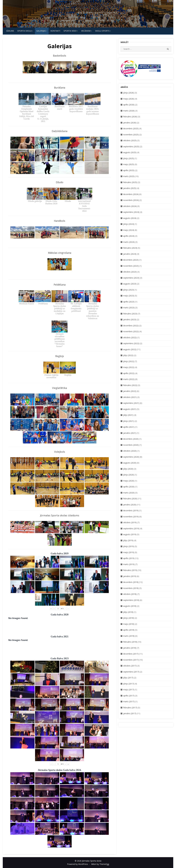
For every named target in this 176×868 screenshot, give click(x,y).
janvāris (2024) (130, 254)
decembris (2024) (131, 194)
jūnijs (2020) (129, 475)
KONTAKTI (55, 31)
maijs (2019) (129, 552)
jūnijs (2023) (129, 290)
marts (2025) (129, 176)
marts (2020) (129, 493)
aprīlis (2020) (129, 487)
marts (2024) (129, 242)
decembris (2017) (131, 654)
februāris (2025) (130, 182)
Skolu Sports (102, 31)
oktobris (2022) (130, 337)
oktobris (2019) (130, 522)
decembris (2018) (131, 582)
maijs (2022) (129, 367)
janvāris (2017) (130, 713)
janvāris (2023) (130, 319)
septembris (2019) (131, 528)
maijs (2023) (129, 296)
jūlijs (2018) (128, 612)
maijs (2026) (129, 99)
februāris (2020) (130, 499)
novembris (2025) (131, 135)
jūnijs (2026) (129, 93)
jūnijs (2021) (129, 421)
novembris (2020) (131, 445)
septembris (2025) (131, 146)
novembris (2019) (131, 517)
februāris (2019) (130, 570)
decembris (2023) (131, 260)
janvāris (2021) (130, 433)
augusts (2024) (130, 218)
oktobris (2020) (130, 451)
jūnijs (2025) (129, 158)
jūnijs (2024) (129, 224)
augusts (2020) (130, 463)
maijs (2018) (129, 624)
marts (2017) (129, 701)
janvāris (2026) (130, 123)
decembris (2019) (131, 510)
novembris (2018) (131, 588)
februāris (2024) (130, 248)
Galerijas (41, 31)
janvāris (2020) (130, 505)
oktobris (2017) (130, 666)
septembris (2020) (131, 457)
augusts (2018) (130, 606)
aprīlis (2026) (129, 105)
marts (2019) (129, 564)
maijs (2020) (129, 481)
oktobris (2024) (130, 206)
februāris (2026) (130, 117)
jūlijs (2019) (128, 540)
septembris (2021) (131, 403)
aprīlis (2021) (129, 427)
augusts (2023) (130, 284)
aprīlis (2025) (129, 170)
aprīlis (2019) (129, 558)
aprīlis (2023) (129, 302)
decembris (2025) (131, 128)
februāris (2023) (130, 314)
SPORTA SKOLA (24, 31)
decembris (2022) (131, 326)
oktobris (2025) (130, 140)
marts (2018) (129, 636)
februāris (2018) (130, 642)
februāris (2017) (130, 708)
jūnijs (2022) (129, 361)
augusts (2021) (130, 409)
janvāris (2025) (130, 188)
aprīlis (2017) (129, 696)
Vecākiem (86, 31)
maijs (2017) (129, 690)
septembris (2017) (131, 672)
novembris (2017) (131, 660)
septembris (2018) (131, 600)
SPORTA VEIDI (70, 31)
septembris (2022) (131, 343)
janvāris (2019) (130, 576)
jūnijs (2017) (129, 684)
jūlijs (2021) (128, 415)
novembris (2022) (131, 331)
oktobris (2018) (130, 594)
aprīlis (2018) (129, 630)
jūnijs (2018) (129, 618)
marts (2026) (129, 111)
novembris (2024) (131, 200)
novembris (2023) (131, 266)
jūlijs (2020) (128, 469)
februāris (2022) (130, 385)
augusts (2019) (130, 534)
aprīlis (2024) (129, 236)
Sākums (10, 31)
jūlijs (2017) (128, 678)
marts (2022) (129, 379)
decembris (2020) (131, 439)
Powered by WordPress (78, 864)
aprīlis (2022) (129, 373)
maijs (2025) (129, 164)
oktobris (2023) (130, 272)
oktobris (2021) (130, 397)
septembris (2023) (131, 278)
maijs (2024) (129, 230)
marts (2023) (129, 308)
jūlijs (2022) (128, 355)
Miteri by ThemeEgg (100, 864)
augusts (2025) (130, 152)
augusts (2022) (130, 349)
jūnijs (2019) (129, 546)
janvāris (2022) (130, 391)
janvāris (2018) (130, 648)
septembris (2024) (131, 212)
